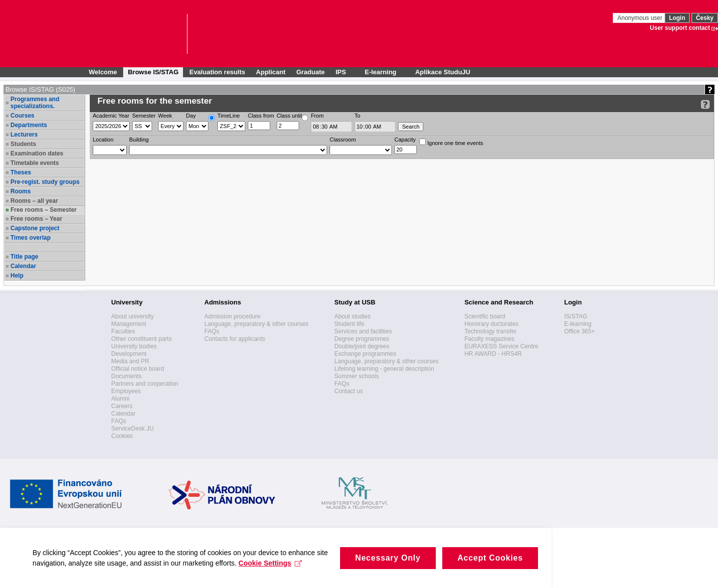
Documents (126, 376)
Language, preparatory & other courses (257, 324)
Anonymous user (640, 18)
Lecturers (24, 135)
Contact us (349, 391)
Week (165, 116)
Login (677, 18)
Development (129, 354)
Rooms (21, 191)
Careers (122, 406)
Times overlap (30, 238)
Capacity (405, 140)
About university (132, 316)
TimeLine (229, 116)
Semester (144, 116)
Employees (126, 391)
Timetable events (35, 163)
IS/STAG (575, 316)
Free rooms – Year (36, 219)
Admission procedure (233, 316)
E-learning (578, 324)
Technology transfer (490, 331)
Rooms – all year (34, 201)
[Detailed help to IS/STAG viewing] (705, 104)
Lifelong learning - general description (384, 369)
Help (17, 276)
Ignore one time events (451, 142)
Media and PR (130, 361)
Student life (350, 324)
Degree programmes (362, 339)
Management (129, 324)
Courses (22, 116)
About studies (353, 316)
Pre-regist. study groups (45, 182)
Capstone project (35, 228)
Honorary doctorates (491, 324)
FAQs (119, 421)
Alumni (120, 399)
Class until (289, 116)
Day (191, 116)
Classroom (343, 140)
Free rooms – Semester (44, 210)
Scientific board (485, 316)
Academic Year (111, 116)
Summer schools (357, 376)
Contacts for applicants (235, 339)
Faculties (123, 331)
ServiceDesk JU (132, 429)
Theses (21, 172)
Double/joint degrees (362, 346)
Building (139, 140)
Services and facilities (363, 331)
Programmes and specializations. (35, 103)
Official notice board (138, 369)
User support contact (680, 28)
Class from (261, 116)
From (317, 116)
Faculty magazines (489, 339)
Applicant (270, 72)
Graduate (310, 72)
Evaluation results (217, 72)
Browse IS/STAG (153, 72)
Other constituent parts (141, 339)
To (358, 116)
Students (23, 144)
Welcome (103, 72)
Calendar (23, 266)
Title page (24, 257)
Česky (705, 18)
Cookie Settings (198, 579)
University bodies (134, 346)
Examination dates (37, 153)
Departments (29, 125)
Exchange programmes (365, 354)
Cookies (122, 436)
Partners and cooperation (145, 384)
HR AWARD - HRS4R (493, 354)
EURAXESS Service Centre (501, 346)
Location (103, 140)
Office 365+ (579, 331)
